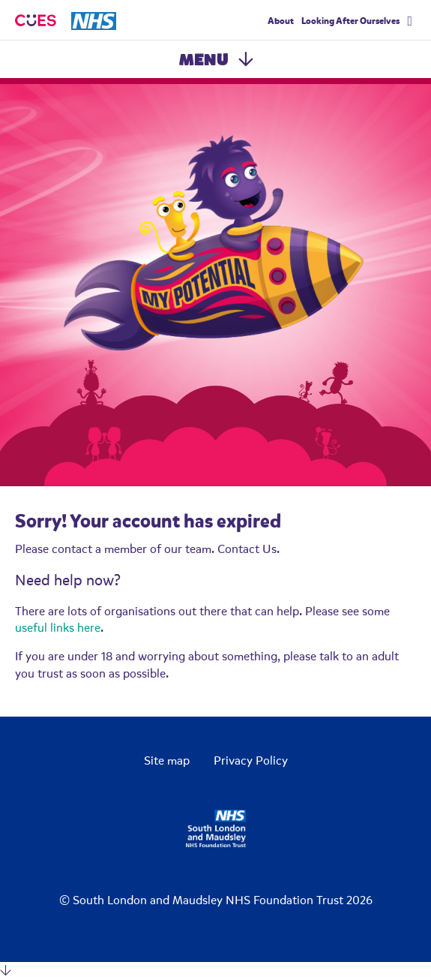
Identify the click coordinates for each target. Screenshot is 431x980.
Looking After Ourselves (350, 21)
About (281, 21)
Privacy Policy (251, 761)
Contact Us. (248, 549)
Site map (167, 761)
